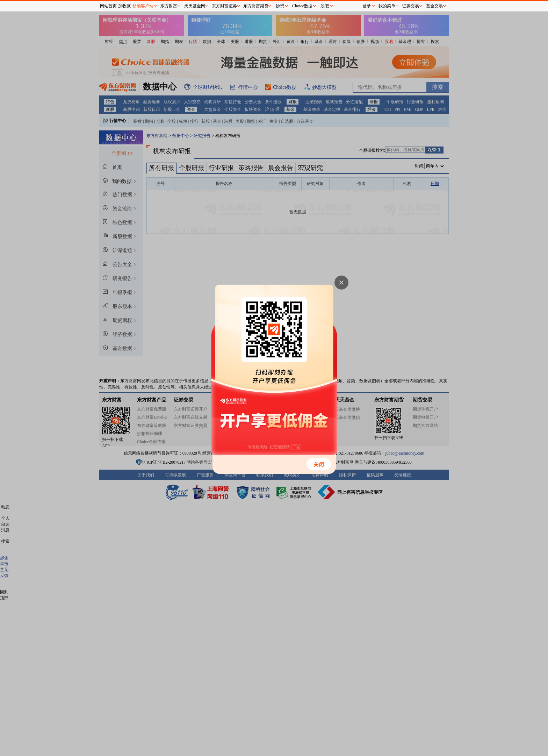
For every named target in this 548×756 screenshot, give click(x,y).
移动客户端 (143, 6)
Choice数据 (302, 6)
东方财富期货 (256, 6)
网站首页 (108, 6)
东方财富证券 (224, 6)
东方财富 (169, 6)
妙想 (280, 6)
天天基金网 (195, 6)
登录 (367, 6)
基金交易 (434, 6)
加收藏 (124, 6)
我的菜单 (387, 6)
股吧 (325, 6)
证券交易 (411, 6)
